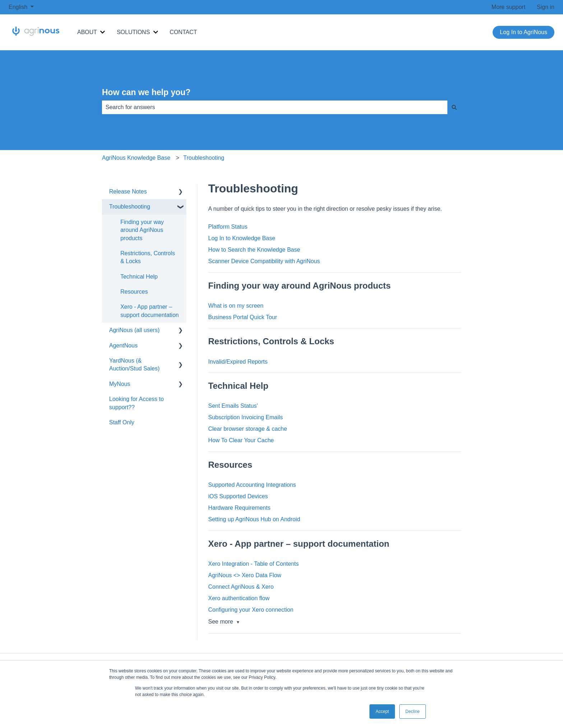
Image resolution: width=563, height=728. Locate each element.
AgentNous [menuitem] (123, 346)
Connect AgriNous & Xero (241, 587)
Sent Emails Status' (233, 406)
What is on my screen (236, 306)
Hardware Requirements (239, 508)
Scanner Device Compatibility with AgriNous (264, 261)
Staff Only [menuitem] (122, 422)
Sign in (546, 7)
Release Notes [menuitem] (128, 192)
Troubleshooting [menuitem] (130, 207)
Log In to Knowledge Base (242, 238)
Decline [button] (413, 711)
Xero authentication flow (239, 598)
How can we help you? (146, 92)
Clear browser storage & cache (248, 429)
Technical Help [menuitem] (139, 277)
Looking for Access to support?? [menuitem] (136, 403)
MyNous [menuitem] (120, 384)
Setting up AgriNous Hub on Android (254, 519)
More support (508, 7)
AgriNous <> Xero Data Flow (245, 575)
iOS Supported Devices (238, 496)
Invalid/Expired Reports (238, 362)
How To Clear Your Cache (241, 440)
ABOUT (87, 32)
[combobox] (275, 107)
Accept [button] (382, 711)
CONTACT (183, 32)
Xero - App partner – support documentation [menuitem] (150, 311)
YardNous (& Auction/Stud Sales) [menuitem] (134, 365)
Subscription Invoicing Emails (246, 417)
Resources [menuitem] (134, 292)
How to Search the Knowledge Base (254, 250)
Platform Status (228, 227)
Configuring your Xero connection (251, 610)
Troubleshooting (204, 158)
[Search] (454, 107)
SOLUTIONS (133, 32)
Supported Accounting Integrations (252, 485)
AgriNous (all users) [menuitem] (134, 330)
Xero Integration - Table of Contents (253, 564)
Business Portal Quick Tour (243, 317)
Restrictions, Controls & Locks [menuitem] (148, 257)
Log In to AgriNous (524, 32)
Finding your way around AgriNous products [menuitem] (142, 230)
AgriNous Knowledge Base (136, 158)
